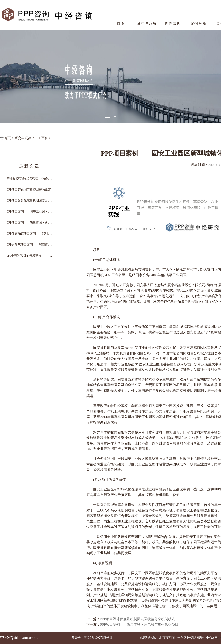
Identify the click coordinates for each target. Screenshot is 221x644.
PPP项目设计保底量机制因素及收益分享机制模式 (138, 619)
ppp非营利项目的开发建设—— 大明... (32, 256)
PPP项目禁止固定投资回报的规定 (29, 190)
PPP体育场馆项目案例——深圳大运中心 (33, 234)
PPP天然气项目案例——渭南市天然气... (33, 245)
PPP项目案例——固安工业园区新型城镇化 (35, 212)
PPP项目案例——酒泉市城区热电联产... (33, 223)
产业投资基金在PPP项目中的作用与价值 (33, 179)
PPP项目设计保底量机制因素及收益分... (33, 201)
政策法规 (173, 24)
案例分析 (199, 24)
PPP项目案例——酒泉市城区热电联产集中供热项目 (139, 624)
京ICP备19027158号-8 (98, 638)
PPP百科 (42, 138)
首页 (121, 24)
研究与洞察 (147, 24)
